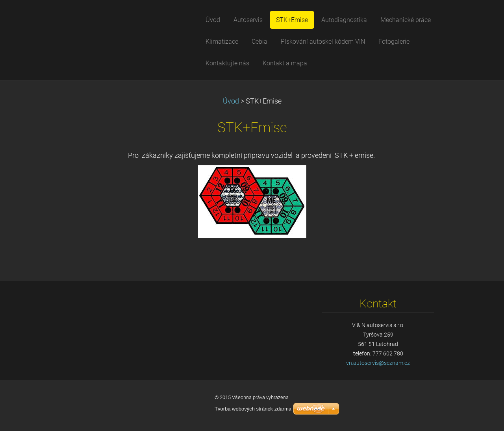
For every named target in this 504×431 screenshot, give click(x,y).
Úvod (231, 101)
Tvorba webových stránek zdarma (253, 409)
